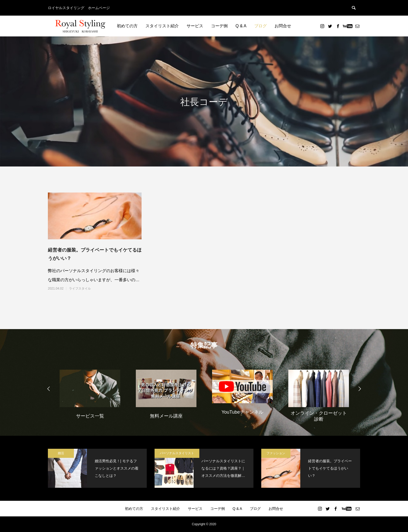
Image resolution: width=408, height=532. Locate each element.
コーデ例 (219, 26)
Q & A (241, 26)
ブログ (260, 26)
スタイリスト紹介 (162, 26)
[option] (90, 394)
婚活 (61, 453)
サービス (195, 26)
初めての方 (127, 26)
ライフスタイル (80, 289)
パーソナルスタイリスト (177, 453)
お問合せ (283, 26)
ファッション (276, 453)
